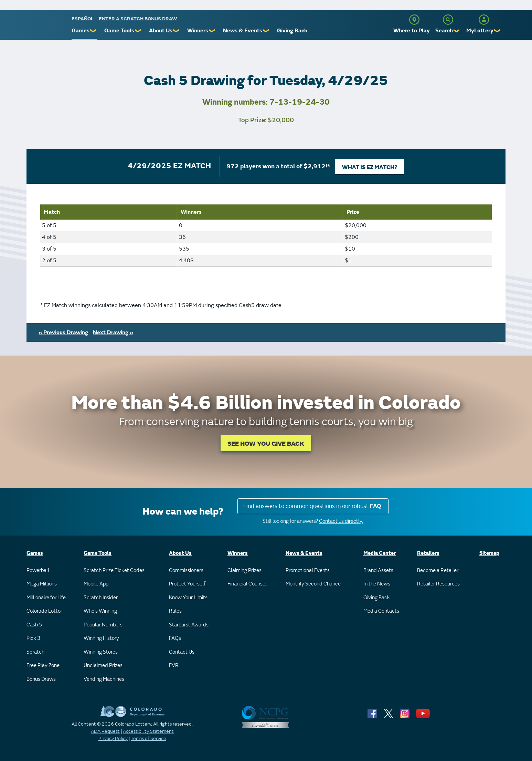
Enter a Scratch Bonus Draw (138, 19)
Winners (198, 31)
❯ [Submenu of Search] (457, 31)
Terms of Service (148, 738)
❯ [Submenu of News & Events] (266, 31)
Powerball (38, 570)
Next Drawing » (113, 332)
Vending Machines (104, 679)
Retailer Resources (438, 584)
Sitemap (489, 553)
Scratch (35, 652)
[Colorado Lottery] (45, 27)
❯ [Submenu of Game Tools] (138, 31)
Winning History (101, 638)
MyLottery (480, 31)
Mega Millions (42, 584)
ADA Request (105, 731)
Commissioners (186, 570)
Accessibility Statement (148, 731)
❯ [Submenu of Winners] (212, 31)
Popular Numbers (103, 625)
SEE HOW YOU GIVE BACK (266, 444)
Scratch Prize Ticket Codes (114, 570)
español (83, 19)
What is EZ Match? (370, 167)
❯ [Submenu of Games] (93, 31)
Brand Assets (378, 570)
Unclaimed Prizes (103, 665)
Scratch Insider (101, 598)
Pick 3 (33, 638)
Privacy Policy (113, 738)
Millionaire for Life (46, 598)
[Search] (448, 20)
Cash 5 (34, 625)
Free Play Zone (43, 665)
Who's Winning (100, 611)
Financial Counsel (247, 584)
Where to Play (412, 31)
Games (81, 31)
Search (444, 31)
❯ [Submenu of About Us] (176, 31)
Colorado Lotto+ (45, 611)
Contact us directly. (341, 521)
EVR (174, 665)
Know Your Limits (188, 598)
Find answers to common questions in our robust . (313, 506)
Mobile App (96, 584)
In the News (377, 584)
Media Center (380, 553)
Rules (175, 611)
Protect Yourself (187, 584)
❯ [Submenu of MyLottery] (497, 31)
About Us (161, 31)
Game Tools (119, 31)
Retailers (428, 553)
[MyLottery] (484, 20)
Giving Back (292, 31)
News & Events (243, 31)
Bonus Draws (41, 679)
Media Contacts (381, 611)
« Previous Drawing (63, 332)
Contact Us (182, 652)
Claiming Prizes (244, 570)
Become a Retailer (438, 570)
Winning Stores (101, 652)
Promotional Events (308, 570)
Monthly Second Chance (313, 584)
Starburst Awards (189, 625)
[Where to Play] (414, 20)
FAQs (175, 638)
